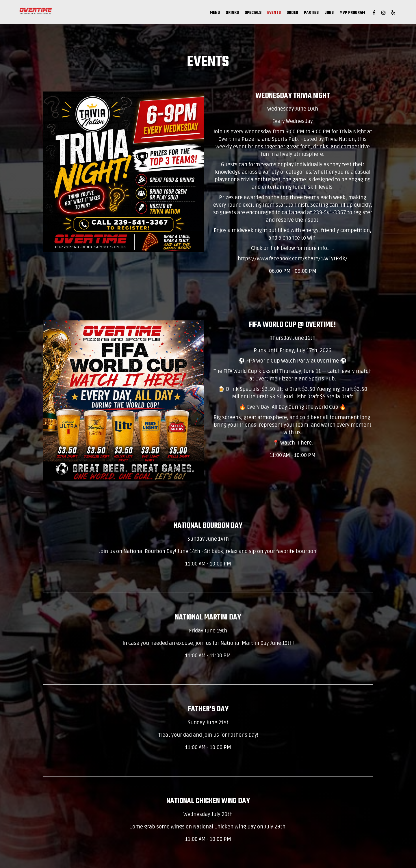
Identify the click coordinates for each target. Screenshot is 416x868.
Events (244, 14)
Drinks (202, 14)
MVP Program (322, 14)
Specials (223, 14)
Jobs (299, 14)
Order (262, 14)
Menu (185, 14)
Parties (281, 14)
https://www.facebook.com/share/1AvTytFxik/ (293, 259)
